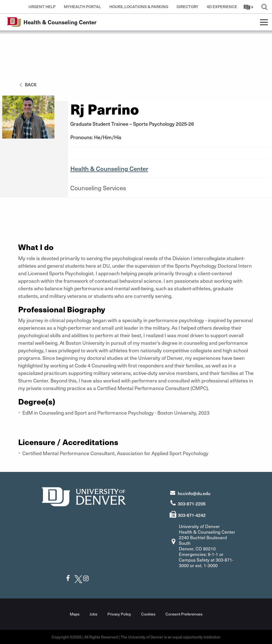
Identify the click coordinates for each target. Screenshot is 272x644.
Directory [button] (187, 7)
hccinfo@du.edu (194, 493)
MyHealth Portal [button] (82, 7)
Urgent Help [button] (42, 7)
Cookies (148, 614)
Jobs (93, 614)
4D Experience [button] (222, 7)
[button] (249, 7)
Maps (75, 614)
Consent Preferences (184, 614)
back (27, 84)
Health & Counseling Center (109, 168)
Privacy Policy (119, 614)
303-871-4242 (192, 515)
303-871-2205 (192, 503)
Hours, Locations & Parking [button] (139, 7)
